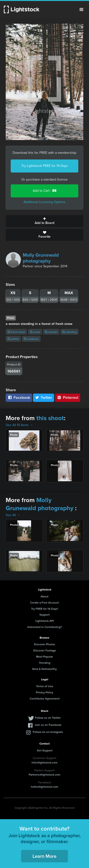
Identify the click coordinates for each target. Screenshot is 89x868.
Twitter (44, 398)
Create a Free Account (44, 602)
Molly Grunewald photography (41, 258)
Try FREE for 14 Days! (45, 609)
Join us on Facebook (48, 725)
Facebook (19, 398)
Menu (81, 9)
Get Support (45, 750)
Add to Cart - (45, 191)
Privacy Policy (44, 692)
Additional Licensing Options (44, 202)
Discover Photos (44, 644)
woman (51, 332)
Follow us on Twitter (48, 718)
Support (44, 615)
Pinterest (68, 398)
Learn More (44, 856)
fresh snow (16, 332)
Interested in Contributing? (45, 627)
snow (35, 332)
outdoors (31, 339)
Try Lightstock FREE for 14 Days (45, 166)
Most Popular (44, 657)
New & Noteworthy (44, 669)
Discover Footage (45, 650)
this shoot (50, 418)
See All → (13, 515)
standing (69, 332)
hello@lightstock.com (44, 787)
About (44, 596)
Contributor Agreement (45, 698)
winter (13, 339)
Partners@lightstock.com (44, 775)
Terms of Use (45, 686)
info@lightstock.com (44, 762)
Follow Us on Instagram (48, 732)
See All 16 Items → (19, 425)
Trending (45, 663)
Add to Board (44, 221)
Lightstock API (44, 621)
